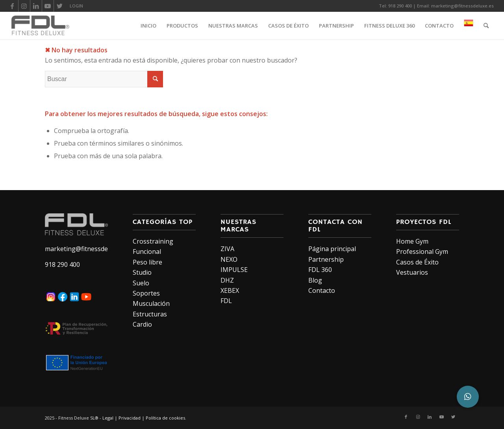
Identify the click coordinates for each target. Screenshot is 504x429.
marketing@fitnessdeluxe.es (462, 6)
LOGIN (76, 6)
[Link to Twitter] (60, 6)
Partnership (326, 259)
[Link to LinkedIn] (36, 6)
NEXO (229, 259)
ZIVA (227, 249)
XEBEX (230, 290)
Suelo (141, 283)
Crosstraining (153, 241)
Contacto (322, 290)
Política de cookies (165, 418)
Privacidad (130, 418)
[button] (468, 397)
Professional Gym (422, 251)
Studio (142, 272)
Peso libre (147, 262)
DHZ (227, 280)
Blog (315, 280)
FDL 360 (320, 270)
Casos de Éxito (417, 262)
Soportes (146, 293)
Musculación (151, 303)
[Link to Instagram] (24, 6)
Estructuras (150, 314)
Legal (108, 418)
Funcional (147, 251)
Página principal (332, 249)
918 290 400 (400, 6)
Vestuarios (412, 272)
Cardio (142, 324)
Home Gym (412, 241)
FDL (226, 301)
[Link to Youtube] (48, 6)
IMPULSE (234, 270)
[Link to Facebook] (12, 6)
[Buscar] (486, 26)
